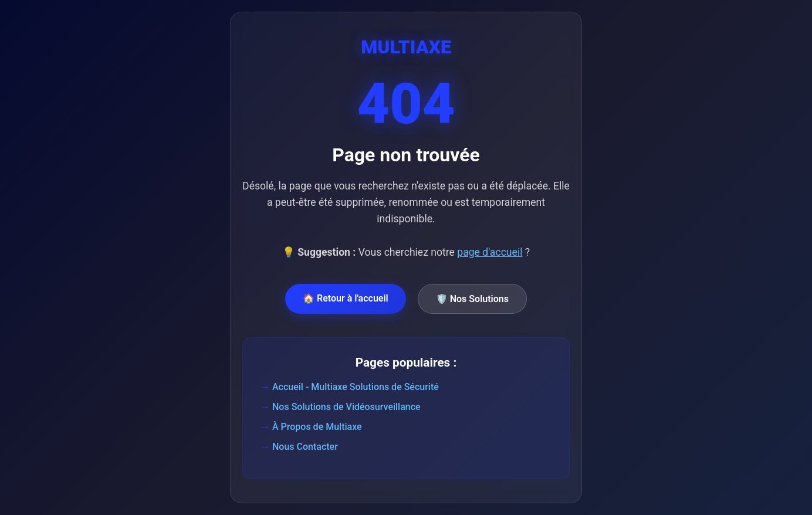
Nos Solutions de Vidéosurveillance (346, 407)
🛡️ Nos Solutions (472, 299)
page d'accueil (490, 252)
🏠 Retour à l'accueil (346, 298)
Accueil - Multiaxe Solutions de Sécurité (356, 387)
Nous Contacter (305, 447)
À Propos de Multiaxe (317, 427)
